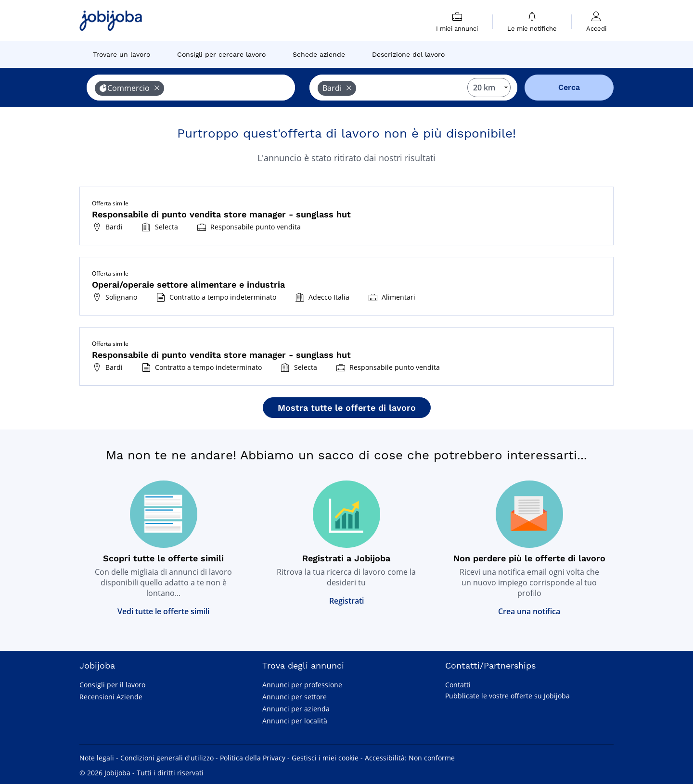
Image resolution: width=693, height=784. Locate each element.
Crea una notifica (529, 611)
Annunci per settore (295, 697)
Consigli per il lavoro (112, 685)
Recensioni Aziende (111, 697)
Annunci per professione (302, 685)
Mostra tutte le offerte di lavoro (347, 408)
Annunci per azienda (296, 709)
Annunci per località (295, 721)
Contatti (458, 685)
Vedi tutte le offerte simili (163, 611)
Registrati (346, 601)
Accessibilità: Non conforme (410, 758)
